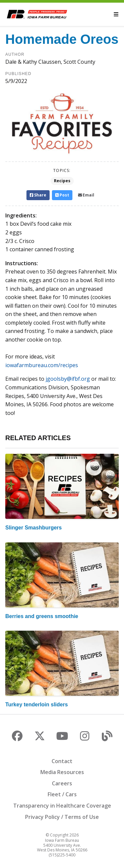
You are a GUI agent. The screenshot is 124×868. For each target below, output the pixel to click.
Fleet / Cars (62, 794)
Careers (62, 783)
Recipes (62, 181)
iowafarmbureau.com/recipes (42, 365)
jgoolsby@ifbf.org (68, 379)
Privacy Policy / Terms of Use (62, 817)
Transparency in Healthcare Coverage (62, 806)
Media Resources (62, 772)
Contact (62, 761)
